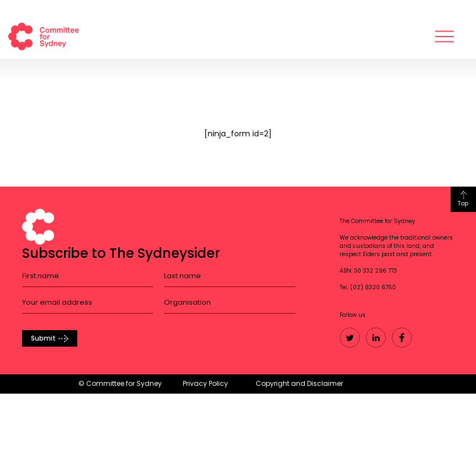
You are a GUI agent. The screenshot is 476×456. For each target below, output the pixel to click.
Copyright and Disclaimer (299, 383)
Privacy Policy (205, 383)
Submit (43, 338)
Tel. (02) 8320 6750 (368, 287)
